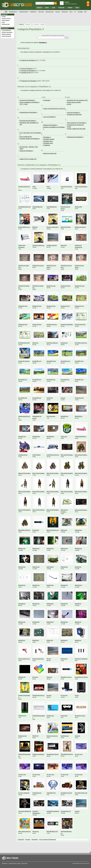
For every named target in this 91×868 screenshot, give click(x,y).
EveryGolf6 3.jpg (23, 380)
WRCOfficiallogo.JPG (52, 831)
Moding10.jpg (78, 530)
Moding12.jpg (36, 548)
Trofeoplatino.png (51, 793)
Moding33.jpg (50, 622)
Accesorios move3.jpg (66, 187)
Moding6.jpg (36, 640)
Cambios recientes (6, 18)
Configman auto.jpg (52, 245)
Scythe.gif (77, 736)
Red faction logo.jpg (80, 716)
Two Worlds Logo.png (66, 793)
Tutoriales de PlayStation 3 (29, 71)
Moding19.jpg (64, 567)
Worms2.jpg (36, 831)
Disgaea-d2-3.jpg (37, 306)
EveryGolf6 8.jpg (23, 398)
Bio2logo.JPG (78, 207)
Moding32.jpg (36, 622)
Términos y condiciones (9, 864)
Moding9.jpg (78, 640)
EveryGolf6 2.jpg (79, 361)
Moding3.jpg (78, 604)
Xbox (41, 12)
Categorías (21, 839)
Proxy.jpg (49, 695)
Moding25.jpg (78, 585)
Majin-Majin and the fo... (25, 530)
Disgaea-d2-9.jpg (37, 324)
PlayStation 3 (43, 43)
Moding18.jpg (50, 567)
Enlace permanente (6, 36)
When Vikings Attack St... (25, 831)
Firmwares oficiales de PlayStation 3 (30, 139)
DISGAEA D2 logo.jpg (38, 266)
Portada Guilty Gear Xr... (39, 695)
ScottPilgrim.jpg (65, 736)
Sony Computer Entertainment (48, 839)
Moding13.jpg (50, 548)
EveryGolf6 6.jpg (65, 380)
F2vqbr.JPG (50, 398)
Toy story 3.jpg (36, 775)
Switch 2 (24, 12)
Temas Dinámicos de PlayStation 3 (77, 123)
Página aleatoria (6, 20)
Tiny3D (69, 127)
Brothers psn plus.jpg (80, 227)
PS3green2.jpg (22, 716)
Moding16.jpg (22, 567)
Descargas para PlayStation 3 (28, 121)
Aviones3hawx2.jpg (37, 207)
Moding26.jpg (22, 604)
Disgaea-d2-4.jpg (51, 306)
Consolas (40, 8)
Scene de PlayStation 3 (73, 113)
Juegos (47, 8)
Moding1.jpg (64, 530)
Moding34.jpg (64, 622)
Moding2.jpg (78, 567)
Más (85, 12)
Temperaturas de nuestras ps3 (75, 125)
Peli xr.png (35, 677)
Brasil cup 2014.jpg (66, 227)
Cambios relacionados (7, 32)
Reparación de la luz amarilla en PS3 (77, 100)
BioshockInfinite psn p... (24, 227)
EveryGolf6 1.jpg (37, 361)
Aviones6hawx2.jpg (51, 207)
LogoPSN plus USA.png (53, 455)
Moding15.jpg (78, 548)
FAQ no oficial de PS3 (26, 137)
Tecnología (61, 8)
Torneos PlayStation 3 (27, 69)
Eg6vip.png (35, 343)
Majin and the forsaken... (67, 455)
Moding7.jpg (50, 640)
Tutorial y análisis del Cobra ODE (76, 129)
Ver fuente (36, 24)
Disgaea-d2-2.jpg (23, 306)
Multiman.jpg (64, 659)
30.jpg (34, 187)
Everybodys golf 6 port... (81, 343)
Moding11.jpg (22, 548)
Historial (43, 24)
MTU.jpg (49, 659)
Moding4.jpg (78, 622)
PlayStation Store (48, 143)
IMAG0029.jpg (50, 437)
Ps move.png (64, 695)
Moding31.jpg (22, 622)
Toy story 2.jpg (22, 775)
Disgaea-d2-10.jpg (65, 286)
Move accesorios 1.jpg (24, 659)
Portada (4, 16)
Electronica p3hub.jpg (52, 343)
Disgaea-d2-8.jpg (23, 324)
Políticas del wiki (6, 24)
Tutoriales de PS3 (26, 73)
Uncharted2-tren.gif (66, 811)
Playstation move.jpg (66, 677)
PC (75, 12)
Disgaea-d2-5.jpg (65, 306)
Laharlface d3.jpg (23, 455)
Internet (70, 8)
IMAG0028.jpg (36, 437)
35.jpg (48, 187)
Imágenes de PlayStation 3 (29, 60)
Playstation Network (49, 139)
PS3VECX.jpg (50, 716)
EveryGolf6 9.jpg (37, 398)
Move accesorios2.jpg (38, 659)
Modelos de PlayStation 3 (50, 125)
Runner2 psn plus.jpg (52, 736)
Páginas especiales (6, 34)
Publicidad (24, 864)
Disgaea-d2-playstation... (67, 324)
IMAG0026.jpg (78, 416)
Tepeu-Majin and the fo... (67, 754)
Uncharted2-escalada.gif (53, 811)
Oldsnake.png (22, 677)
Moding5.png (22, 640)
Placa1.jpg (49, 677)
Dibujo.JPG (64, 245)
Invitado (67, 2)
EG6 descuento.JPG (80, 324)
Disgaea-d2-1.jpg (51, 286)
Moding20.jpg (22, 585)
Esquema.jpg (64, 343)
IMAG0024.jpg (64, 416)
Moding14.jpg (64, 548)
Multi (13, 12)
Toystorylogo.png (37, 793)
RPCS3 (69, 104)
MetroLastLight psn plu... (53, 530)
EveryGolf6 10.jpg (51, 361)
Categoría (21, 24)
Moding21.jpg (36, 585)
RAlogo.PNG (64, 716)
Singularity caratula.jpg (38, 754)
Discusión (28, 24)
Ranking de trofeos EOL (50, 153)
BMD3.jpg (35, 227)
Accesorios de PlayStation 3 (27, 100)
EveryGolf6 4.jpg (37, 380)
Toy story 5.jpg (64, 775)
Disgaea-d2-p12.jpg (52, 324)
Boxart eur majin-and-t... (53, 227)
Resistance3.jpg (22, 736)
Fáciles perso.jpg (79, 398)
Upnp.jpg (77, 811)
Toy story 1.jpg (79, 754)
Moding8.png (64, 640)
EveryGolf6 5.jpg (51, 380)
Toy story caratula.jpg (24, 793)
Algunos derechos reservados (83, 863)
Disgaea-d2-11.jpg (80, 286)
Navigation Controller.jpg (81, 659)
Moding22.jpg (50, 585)
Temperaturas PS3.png (52, 754)
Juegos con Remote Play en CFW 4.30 (54, 109)
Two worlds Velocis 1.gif (81, 793)
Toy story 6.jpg (79, 775)
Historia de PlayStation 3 (26, 151)
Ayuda (3, 22)
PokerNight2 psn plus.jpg (81, 677)
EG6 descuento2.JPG (24, 343)
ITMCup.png (64, 437)
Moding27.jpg (36, 604)
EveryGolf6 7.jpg (79, 380)
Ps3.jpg (77, 695)
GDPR (19, 864)
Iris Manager (47, 100)
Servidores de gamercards (74, 115)
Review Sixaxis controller (74, 102)
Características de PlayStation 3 (28, 112)
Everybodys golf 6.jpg (24, 361)
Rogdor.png (35, 736)
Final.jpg (63, 398)
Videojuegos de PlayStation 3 (29, 81)
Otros (77, 8)
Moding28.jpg (50, 604)
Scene (54, 8)
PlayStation (35, 839)
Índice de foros (6, 12)
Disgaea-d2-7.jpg (79, 306)
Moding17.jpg (36, 567)
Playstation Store (48, 141)
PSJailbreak (47, 145)
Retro (71, 12)
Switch (50, 12)
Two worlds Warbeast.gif (25, 811)
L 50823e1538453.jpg (80, 437)
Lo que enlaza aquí (6, 30)
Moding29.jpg (64, 604)
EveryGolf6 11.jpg (65, 361)
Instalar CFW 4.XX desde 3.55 (28, 159)
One (58, 12)
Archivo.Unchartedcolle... (81, 187)
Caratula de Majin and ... (39, 245)
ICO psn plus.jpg (51, 416)
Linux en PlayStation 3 (49, 117)
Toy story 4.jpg (50, 775)
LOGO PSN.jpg (36, 455)
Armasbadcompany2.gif (24, 207)
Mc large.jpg (36, 530)
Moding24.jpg (64, 585)
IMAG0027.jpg (22, 437)
